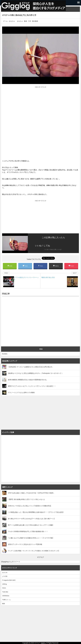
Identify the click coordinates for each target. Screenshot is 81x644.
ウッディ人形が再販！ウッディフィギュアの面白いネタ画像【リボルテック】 (34, 551)
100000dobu (6, 596)
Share (40, 266)
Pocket (71, 266)
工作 (30, 21)
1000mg (4, 584)
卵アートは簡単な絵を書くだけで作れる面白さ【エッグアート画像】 (31, 525)
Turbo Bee (5, 592)
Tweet (25, 266)
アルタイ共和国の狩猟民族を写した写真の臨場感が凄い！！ (28, 531)
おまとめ (5, 572)
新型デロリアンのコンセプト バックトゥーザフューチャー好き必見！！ (32, 386)
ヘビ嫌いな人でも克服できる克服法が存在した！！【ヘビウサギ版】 (31, 538)
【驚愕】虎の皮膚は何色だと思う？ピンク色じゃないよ (26, 499)
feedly (10, 266)
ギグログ (40, 557)
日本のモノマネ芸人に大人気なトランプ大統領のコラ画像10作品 (30, 506)
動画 (26, 21)
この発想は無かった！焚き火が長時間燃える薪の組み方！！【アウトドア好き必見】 (36, 512)
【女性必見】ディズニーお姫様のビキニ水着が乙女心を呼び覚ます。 (31, 367)
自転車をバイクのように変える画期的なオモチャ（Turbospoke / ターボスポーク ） (36, 373)
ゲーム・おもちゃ (9, 21)
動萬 (3, 604)
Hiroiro (4, 588)
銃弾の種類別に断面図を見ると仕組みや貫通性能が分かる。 (28, 380)
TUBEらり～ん (6, 600)
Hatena (56, 266)
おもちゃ (20, 21)
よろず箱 (5, 576)
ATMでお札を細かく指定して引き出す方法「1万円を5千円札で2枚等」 (31, 493)
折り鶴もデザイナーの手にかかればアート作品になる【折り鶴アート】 (32, 519)
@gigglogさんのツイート (11, 562)
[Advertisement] (40, 103)
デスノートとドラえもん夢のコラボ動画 (21, 393)
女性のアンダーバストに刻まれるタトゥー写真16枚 (25, 544)
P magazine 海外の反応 (9, 580)
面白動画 (35, 21)
